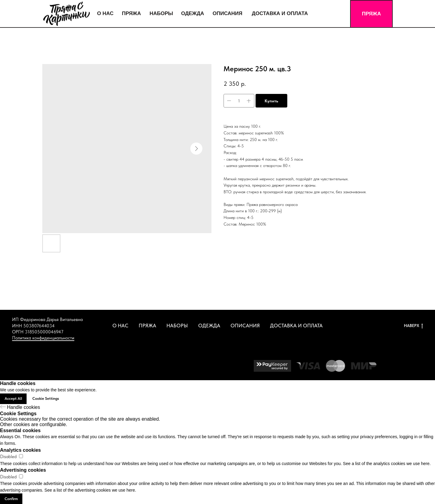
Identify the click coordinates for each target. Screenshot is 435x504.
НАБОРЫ (177, 326)
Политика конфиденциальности (43, 338)
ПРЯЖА (147, 326)
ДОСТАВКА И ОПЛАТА (296, 326)
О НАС (120, 326)
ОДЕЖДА (209, 326)
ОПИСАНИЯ (245, 326)
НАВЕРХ (413, 326)
